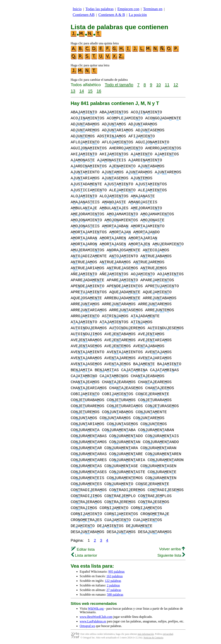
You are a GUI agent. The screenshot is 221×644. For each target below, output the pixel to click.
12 (176, 85)
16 (99, 91)
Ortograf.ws (87, 626)
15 (90, 91)
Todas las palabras (99, 9)
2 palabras (113, 585)
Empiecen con (128, 9)
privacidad (168, 634)
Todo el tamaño (119, 85)
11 (167, 85)
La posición (138, 15)
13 (73, 91)
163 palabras (115, 576)
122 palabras (113, 581)
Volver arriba (172, 549)
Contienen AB (84, 15)
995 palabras (116, 572)
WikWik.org (96, 609)
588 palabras (115, 595)
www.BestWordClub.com (96, 617)
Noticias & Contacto (153, 638)
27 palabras (114, 590)
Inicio (77, 9)
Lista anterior (84, 555)
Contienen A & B (112, 15)
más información (146, 634)
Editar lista (83, 549)
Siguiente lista (171, 555)
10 (158, 85)
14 (82, 91)
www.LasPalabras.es (93, 621)
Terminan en (153, 9)
